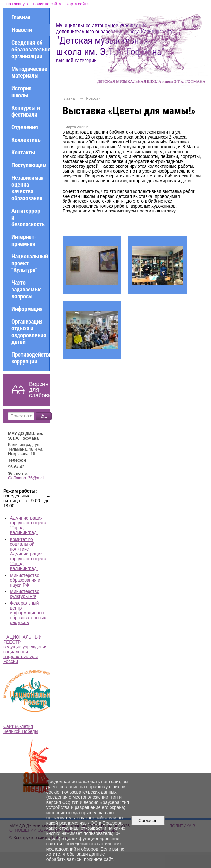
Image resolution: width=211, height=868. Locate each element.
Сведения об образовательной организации (30, 49)
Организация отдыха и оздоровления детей (29, 332)
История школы (22, 92)
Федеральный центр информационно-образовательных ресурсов (28, 613)
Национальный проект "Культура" (30, 263)
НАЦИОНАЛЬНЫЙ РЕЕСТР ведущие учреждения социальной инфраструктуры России (25, 649)
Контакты (23, 152)
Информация (27, 309)
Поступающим (29, 165)
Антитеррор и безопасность (28, 217)
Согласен (148, 821)
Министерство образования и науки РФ (25, 580)
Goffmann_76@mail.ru (29, 478)
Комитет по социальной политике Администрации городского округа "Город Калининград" (28, 554)
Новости (22, 30)
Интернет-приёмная (24, 240)
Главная (21, 17)
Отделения (25, 127)
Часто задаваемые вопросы (27, 289)
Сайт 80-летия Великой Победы (21, 729)
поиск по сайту (47, 4)
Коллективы (27, 140)
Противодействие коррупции (30, 358)
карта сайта (78, 4)
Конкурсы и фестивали (26, 111)
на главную (17, 4)
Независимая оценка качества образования (28, 188)
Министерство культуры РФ (25, 594)
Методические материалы (29, 72)
